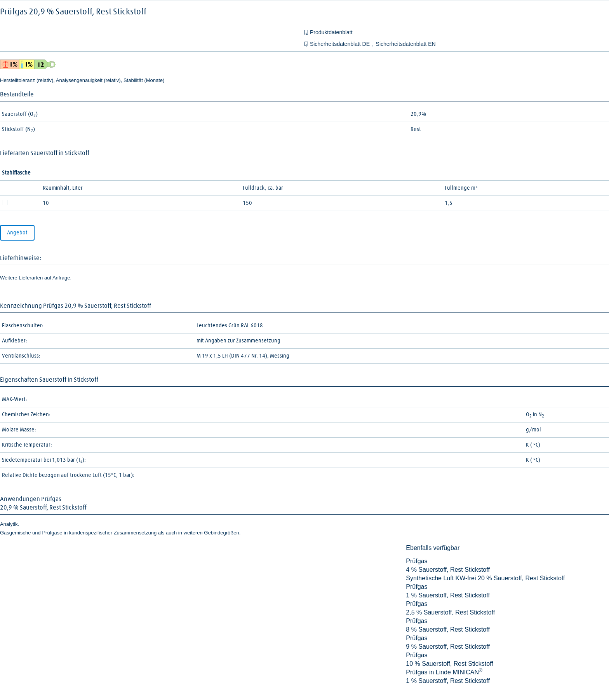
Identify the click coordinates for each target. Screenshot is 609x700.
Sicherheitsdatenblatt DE (341, 44)
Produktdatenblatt (331, 32)
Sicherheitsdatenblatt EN (406, 44)
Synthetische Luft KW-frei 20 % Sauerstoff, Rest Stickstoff (485, 578)
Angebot (17, 233)
